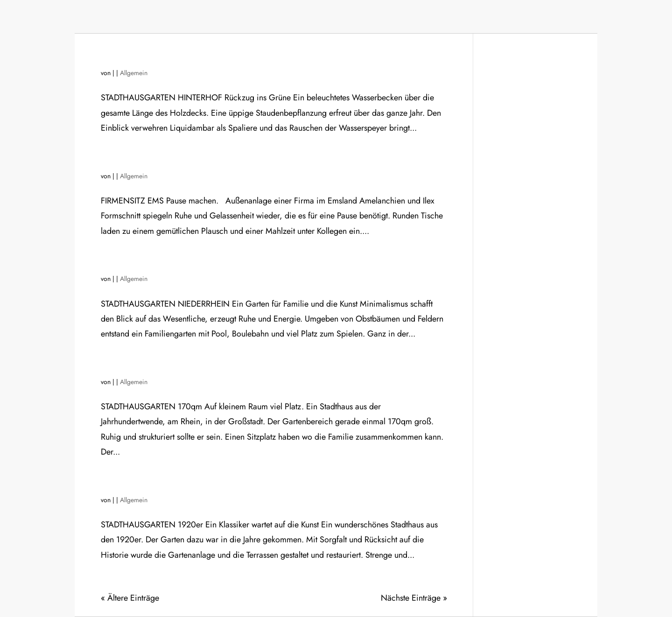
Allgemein (134, 73)
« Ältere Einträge (130, 598)
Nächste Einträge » (414, 598)
